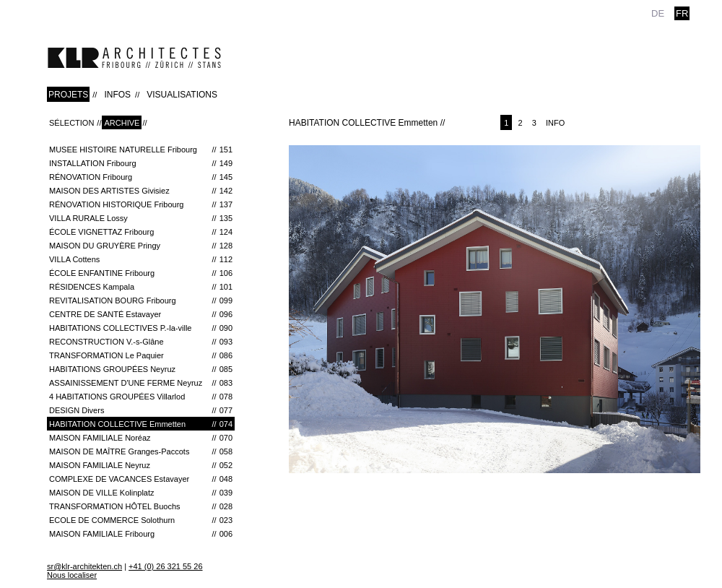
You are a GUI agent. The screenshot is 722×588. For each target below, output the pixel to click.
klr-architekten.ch (134, 58)
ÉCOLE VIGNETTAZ (141, 232)
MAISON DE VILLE (141, 493)
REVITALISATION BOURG (141, 301)
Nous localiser (72, 575)
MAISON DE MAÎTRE (141, 451)
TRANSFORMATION (141, 355)
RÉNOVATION (141, 177)
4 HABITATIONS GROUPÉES (141, 397)
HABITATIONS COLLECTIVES (141, 328)
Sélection (71, 123)
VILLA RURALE (141, 218)
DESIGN (141, 410)
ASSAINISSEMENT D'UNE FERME (141, 383)
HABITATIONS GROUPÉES (141, 369)
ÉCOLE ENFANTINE (141, 273)
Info (555, 123)
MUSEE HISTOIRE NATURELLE (141, 150)
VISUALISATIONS (182, 95)
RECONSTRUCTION (141, 342)
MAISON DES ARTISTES (141, 191)
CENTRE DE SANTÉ (141, 314)
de (658, 13)
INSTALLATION (141, 163)
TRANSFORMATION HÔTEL (141, 506)
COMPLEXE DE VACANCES (141, 479)
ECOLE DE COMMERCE (141, 520)
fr (682, 13)
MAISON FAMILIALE (141, 438)
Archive (122, 123)
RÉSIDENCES (141, 287)
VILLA (141, 259)
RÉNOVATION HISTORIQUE (141, 204)
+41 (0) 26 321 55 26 (165, 566)
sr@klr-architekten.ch (84, 566)
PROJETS (68, 95)
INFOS (117, 95)
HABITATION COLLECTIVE (141, 424)
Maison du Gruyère (141, 246)
